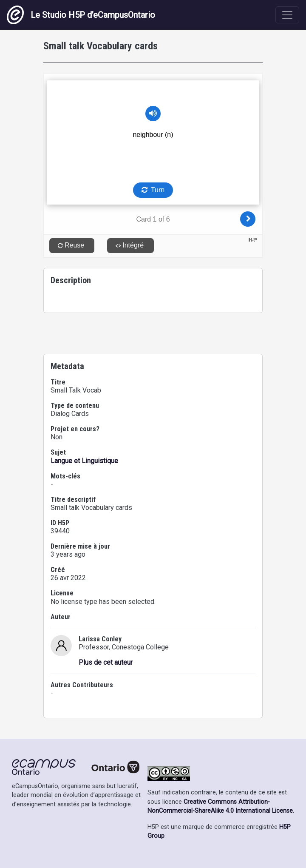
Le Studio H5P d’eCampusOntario (81, 15)
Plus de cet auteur (106, 662)
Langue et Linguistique (84, 461)
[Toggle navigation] (287, 15)
